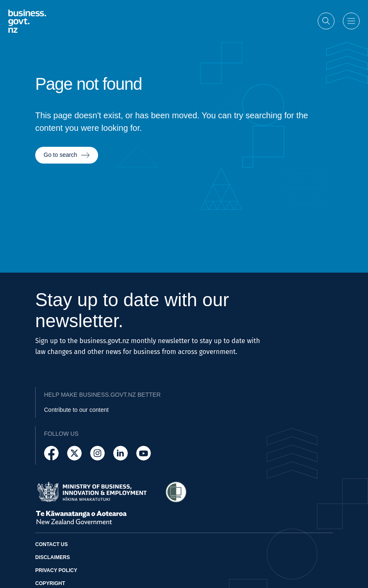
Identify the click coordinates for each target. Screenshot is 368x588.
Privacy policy (56, 570)
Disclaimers (53, 557)
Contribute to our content (76, 410)
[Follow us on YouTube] (144, 453)
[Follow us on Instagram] (97, 453)
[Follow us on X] (74, 453)
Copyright (50, 583)
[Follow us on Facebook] (51, 453)
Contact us (52, 544)
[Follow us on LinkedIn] (121, 453)
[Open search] (326, 21)
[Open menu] (351, 21)
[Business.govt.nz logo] (27, 20)
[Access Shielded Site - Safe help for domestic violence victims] (176, 492)
